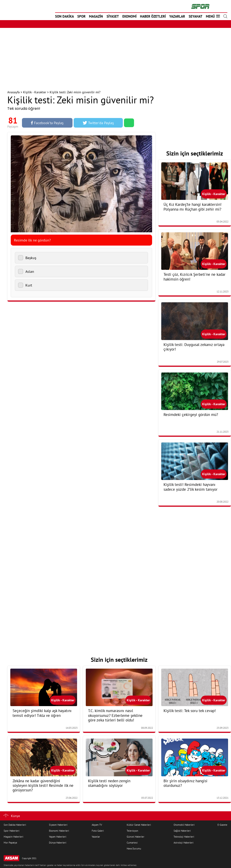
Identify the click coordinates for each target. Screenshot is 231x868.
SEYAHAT (196, 16)
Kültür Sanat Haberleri (139, 825)
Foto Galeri (98, 831)
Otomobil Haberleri (184, 825)
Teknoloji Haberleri (184, 837)
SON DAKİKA (64, 16)
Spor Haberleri (12, 831)
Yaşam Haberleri (58, 837)
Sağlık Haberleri (182, 831)
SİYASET (113, 16)
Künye (15, 816)
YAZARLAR (177, 16)
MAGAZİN (96, 16)
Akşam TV (97, 825)
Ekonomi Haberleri (59, 831)
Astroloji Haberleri (184, 843)
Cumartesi (132, 843)
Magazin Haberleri (13, 837)
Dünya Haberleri (58, 843)
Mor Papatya (10, 843)
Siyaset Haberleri (58, 825)
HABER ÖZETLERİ (153, 16)
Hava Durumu (134, 849)
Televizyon (132, 831)
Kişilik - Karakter (35, 92)
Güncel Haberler (136, 837)
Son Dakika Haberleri (15, 825)
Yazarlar (96, 837)
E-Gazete (222, 825)
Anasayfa (13, 92)
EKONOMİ (129, 16)
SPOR (81, 16)
